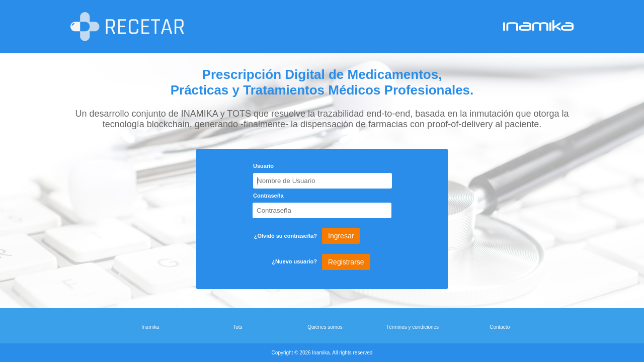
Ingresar (341, 236)
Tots (237, 327)
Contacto (500, 327)
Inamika (150, 327)
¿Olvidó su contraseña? (286, 236)
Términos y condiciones (412, 327)
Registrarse (346, 262)
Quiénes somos (325, 327)
